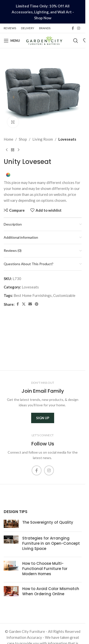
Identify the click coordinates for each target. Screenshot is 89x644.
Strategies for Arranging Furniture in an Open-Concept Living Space (51, 543)
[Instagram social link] (79, 28)
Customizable (64, 295)
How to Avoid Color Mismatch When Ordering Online (51, 591)
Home (9, 139)
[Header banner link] (43, 12)
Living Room (43, 139)
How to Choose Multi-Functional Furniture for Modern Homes (45, 569)
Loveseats (67, 139)
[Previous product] (7, 150)
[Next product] (19, 150)
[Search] (76, 41)
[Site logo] (44, 40)
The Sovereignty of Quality (48, 522)
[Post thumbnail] (11, 524)
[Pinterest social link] (37, 304)
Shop (23, 139)
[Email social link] (30, 304)
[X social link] (24, 304)
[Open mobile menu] (12, 41)
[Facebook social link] (73, 28)
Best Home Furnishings (33, 295)
